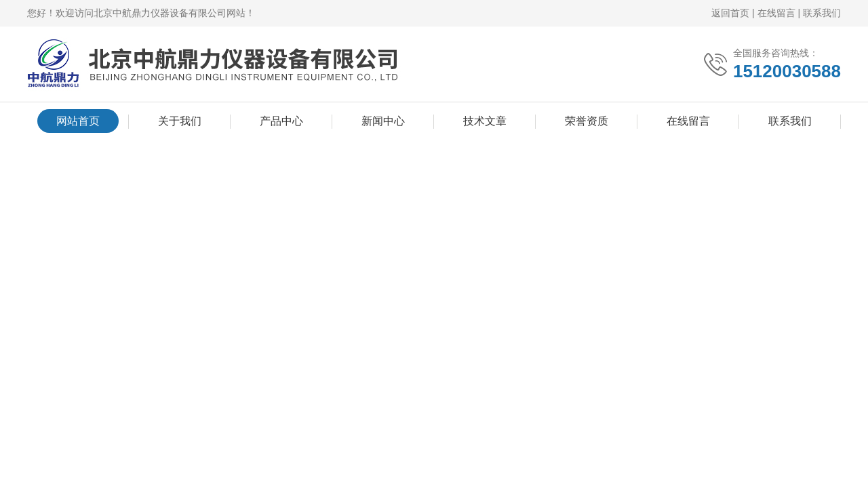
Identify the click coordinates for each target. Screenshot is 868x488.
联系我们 (822, 13)
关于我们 (180, 121)
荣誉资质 (587, 121)
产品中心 (281, 121)
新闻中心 (383, 121)
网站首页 (78, 121)
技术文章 (485, 121)
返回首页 (730, 13)
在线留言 (776, 13)
